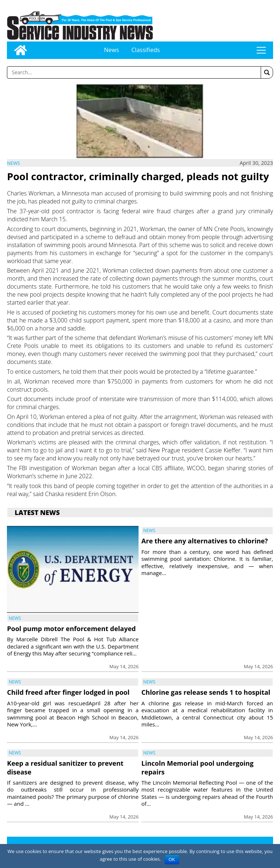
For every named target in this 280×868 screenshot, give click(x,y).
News (111, 50)
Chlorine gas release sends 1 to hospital (206, 692)
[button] (267, 72)
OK (172, 860)
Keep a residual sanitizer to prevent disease (65, 767)
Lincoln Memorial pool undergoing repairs (198, 767)
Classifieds (145, 50)
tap (261, 50)
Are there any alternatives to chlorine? (205, 541)
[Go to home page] (21, 50)
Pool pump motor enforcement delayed (71, 629)
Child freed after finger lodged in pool (68, 692)
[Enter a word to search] (134, 72)
